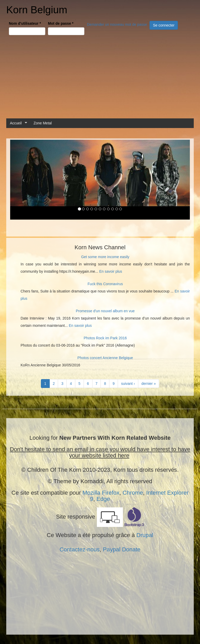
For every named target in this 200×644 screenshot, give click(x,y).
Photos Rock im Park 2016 (105, 338)
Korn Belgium (37, 10)
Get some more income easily (105, 257)
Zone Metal (43, 123)
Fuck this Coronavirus (105, 284)
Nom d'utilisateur (25, 23)
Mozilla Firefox (101, 493)
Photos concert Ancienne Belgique (105, 358)
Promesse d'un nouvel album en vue (105, 311)
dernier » (149, 384)
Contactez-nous (80, 549)
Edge (103, 499)
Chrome (133, 493)
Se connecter (164, 25)
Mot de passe (61, 23)
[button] (24, 180)
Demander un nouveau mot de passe (117, 24)
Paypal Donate (122, 549)
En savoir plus (111, 271)
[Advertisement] (100, 77)
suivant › (128, 384)
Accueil (17, 123)
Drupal (145, 535)
